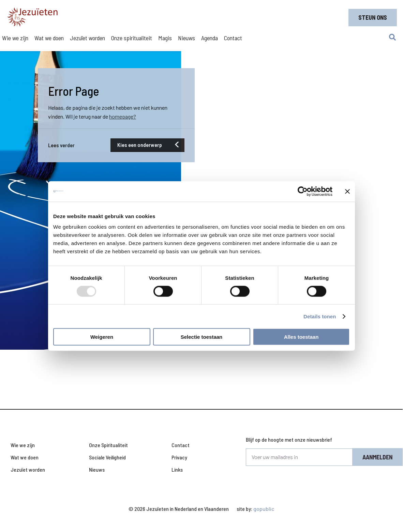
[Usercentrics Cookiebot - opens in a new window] (303, 191)
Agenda (210, 38)
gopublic (264, 509)
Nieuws (186, 38)
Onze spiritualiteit (132, 38)
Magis (165, 38)
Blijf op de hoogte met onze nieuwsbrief (289, 439)
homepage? (123, 116)
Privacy (179, 457)
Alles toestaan (301, 337)
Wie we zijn (15, 38)
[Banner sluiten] (347, 191)
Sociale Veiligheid (107, 457)
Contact (233, 38)
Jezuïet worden (87, 38)
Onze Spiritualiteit (108, 445)
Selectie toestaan (202, 337)
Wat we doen (49, 38)
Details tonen (320, 316)
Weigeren (102, 337)
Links (177, 469)
